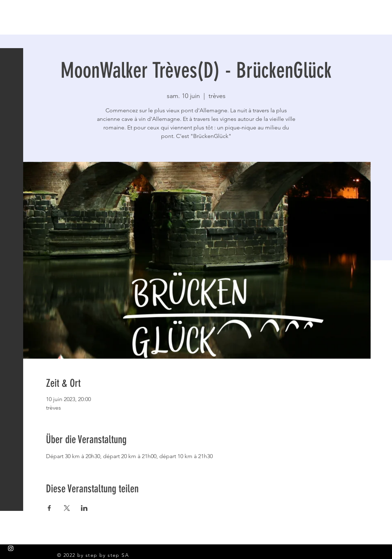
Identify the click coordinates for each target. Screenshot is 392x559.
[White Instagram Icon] (11, 548)
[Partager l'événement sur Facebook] (49, 508)
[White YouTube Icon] (11, 534)
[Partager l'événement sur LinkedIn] (84, 508)
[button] (12, 11)
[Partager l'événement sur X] (67, 508)
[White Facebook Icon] (11, 520)
